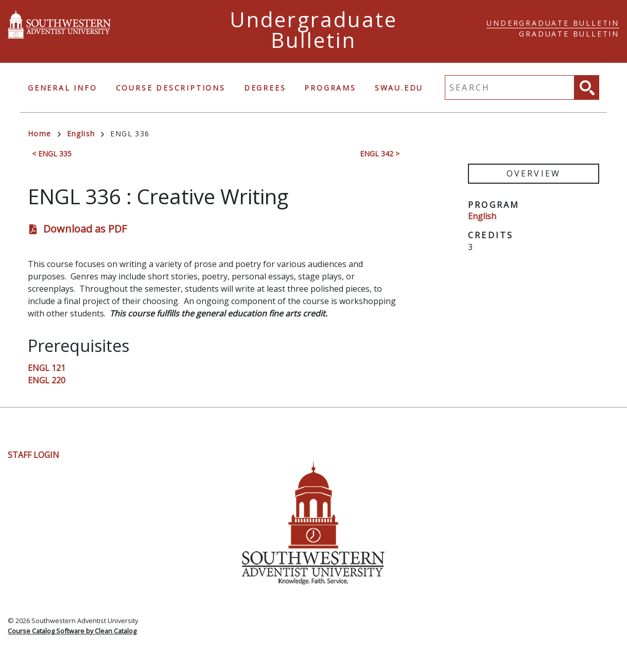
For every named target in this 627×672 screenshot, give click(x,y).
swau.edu (399, 88)
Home (44, 134)
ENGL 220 (47, 380)
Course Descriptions (171, 88)
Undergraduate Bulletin (553, 23)
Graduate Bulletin (569, 34)
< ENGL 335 (52, 154)
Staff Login (33, 455)
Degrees (265, 88)
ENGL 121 (47, 368)
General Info (63, 88)
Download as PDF (85, 229)
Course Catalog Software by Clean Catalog (72, 631)
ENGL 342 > (380, 154)
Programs (330, 88)
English (86, 134)
